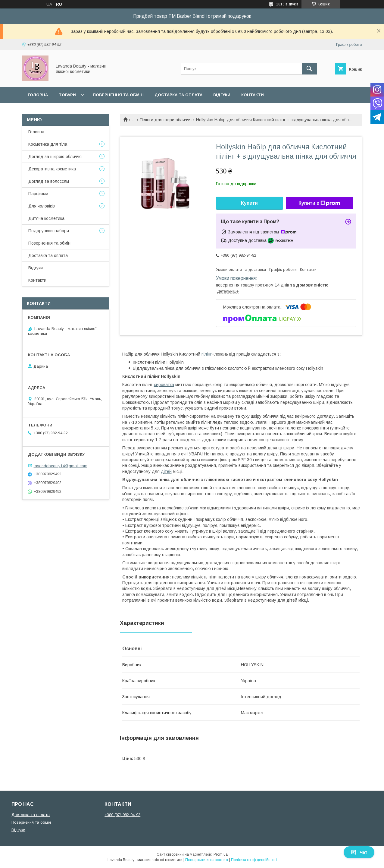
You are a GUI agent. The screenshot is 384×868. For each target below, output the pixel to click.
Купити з (319, 203)
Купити (249, 203)
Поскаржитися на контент (207, 860)
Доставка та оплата (178, 95)
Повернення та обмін (118, 95)
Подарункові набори (49, 231)
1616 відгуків (287, 4)
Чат (359, 852)
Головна (38, 95)
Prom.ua (221, 854)
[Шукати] (309, 69)
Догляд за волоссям (49, 181)
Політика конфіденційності (254, 860)
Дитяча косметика (46, 218)
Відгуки (222, 95)
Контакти (253, 95)
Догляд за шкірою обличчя (55, 157)
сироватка (164, 385)
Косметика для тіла (48, 144)
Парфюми (38, 194)
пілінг (207, 354)
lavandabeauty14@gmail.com (61, 466)
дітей (166, 471)
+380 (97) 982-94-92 (122, 815)
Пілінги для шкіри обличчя (166, 120)
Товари (67, 95)
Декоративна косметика (52, 169)
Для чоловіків (42, 206)
